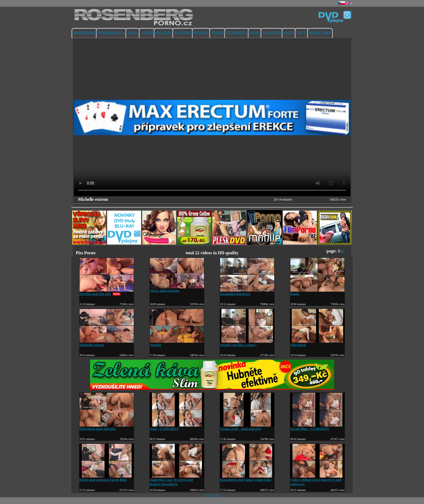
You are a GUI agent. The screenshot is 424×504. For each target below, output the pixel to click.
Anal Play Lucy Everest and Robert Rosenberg (177, 480)
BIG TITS (164, 32)
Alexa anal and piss (177, 289)
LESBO (147, 32)
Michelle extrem (107, 343)
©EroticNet (212, 495)
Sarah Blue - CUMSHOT (317, 427)
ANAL (133, 32)
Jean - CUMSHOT (177, 427)
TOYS (255, 32)
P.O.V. (302, 32)
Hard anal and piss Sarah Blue (107, 478)
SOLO (289, 32)
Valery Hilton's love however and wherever (317, 480)
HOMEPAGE (84, 32)
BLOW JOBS (320, 32)
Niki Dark (317, 343)
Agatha (177, 343)
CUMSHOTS (237, 32)
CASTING (183, 32)
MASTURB (272, 32)
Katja (317, 292)
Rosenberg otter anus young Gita (247, 478)
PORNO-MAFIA (111, 32)
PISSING (201, 32)
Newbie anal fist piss (107, 292)
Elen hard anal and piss (107, 427)
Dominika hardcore (247, 292)
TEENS (217, 32)
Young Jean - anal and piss (247, 427)
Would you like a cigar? (247, 343)
